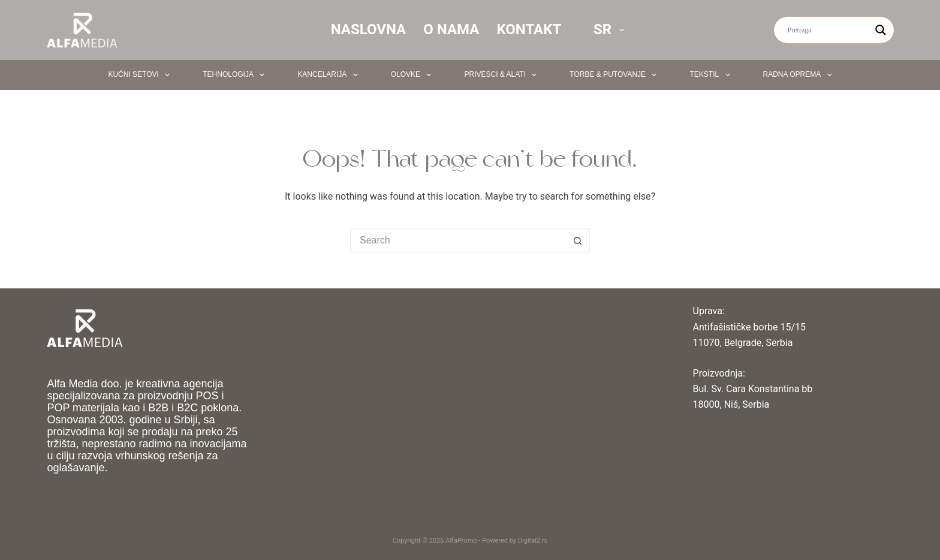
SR (611, 29)
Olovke (414, 75)
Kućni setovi (141, 75)
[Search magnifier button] (881, 30)
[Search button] (578, 240)
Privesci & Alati (503, 75)
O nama (451, 29)
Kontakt (529, 29)
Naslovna (369, 29)
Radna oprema (800, 75)
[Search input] (828, 30)
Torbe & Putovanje (615, 75)
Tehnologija (236, 75)
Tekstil (712, 75)
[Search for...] (458, 240)
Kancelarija (330, 75)
